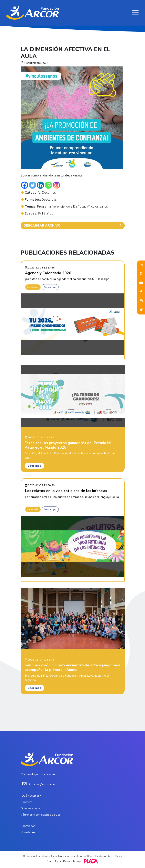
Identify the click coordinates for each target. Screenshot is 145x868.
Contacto (27, 802)
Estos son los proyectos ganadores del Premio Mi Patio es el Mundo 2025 (68, 445)
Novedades (28, 832)
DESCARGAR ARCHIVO (73, 226)
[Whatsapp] (48, 185)
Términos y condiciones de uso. (41, 815)
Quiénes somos (31, 808)
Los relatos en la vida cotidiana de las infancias (66, 491)
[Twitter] (33, 185)
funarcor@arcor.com (42, 784)
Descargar (50, 287)
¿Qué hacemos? (31, 796)
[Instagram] (56, 185)
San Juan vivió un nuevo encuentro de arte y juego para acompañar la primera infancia (72, 667)
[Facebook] (25, 185)
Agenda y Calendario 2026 (48, 273)
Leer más (33, 287)
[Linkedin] (40, 185)
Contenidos (28, 826)
